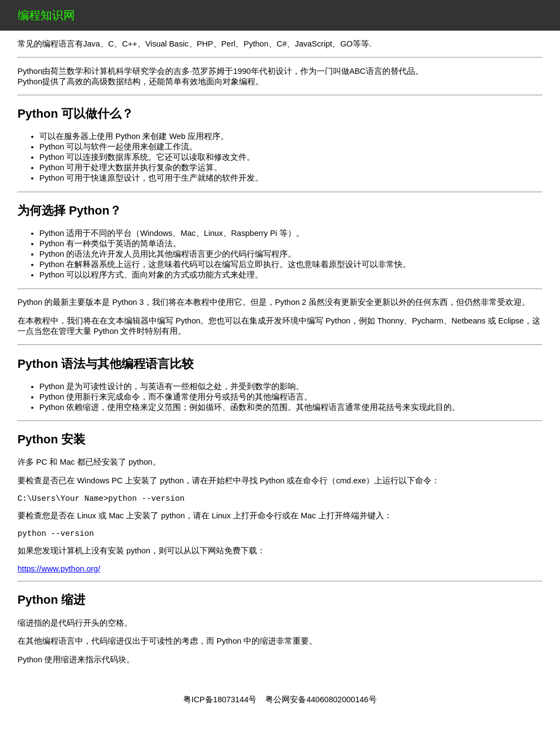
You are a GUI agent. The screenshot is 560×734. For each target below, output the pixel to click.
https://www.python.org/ (59, 573)
